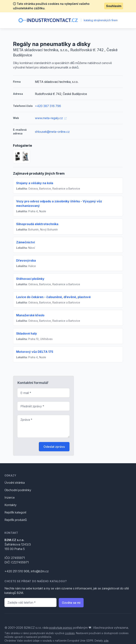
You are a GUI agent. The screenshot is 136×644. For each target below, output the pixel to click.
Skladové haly (27, 333)
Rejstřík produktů (16, 520)
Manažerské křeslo (30, 315)
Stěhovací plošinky (30, 279)
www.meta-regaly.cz (51, 118)
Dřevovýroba (26, 260)
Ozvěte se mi (71, 603)
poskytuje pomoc (61, 628)
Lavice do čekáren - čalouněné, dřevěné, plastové (53, 297)
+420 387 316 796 (48, 106)
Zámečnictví (25, 242)
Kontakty (10, 505)
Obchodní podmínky (18, 490)
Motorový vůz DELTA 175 (35, 352)
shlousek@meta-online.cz (52, 132)
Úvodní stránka (15, 483)
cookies (70, 633)
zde (106, 641)
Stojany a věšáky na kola (35, 183)
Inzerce (10, 497)
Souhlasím (114, 6)
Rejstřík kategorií (15, 512)
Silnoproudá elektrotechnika (37, 224)
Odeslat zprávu (54, 447)
